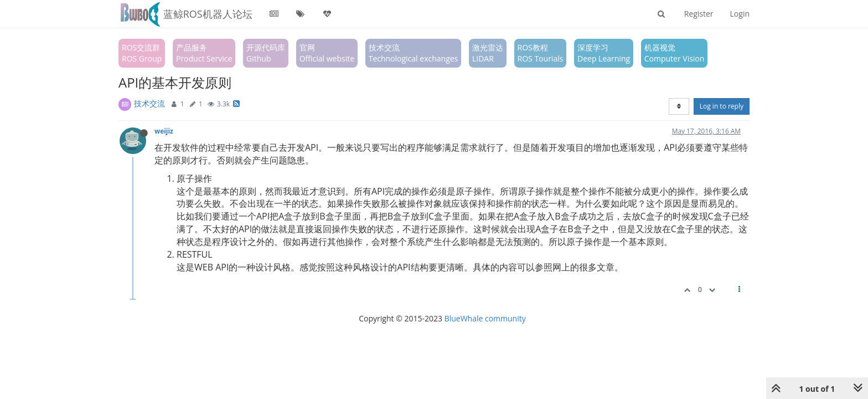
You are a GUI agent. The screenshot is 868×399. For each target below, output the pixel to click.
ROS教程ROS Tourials (541, 53)
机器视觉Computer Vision (675, 53)
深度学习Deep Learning (604, 53)
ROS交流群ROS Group (142, 53)
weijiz (164, 131)
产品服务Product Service (204, 53)
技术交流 (149, 103)
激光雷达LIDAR (488, 53)
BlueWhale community (485, 318)
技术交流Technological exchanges (414, 53)
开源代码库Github (266, 53)
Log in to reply (722, 106)
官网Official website (327, 53)
